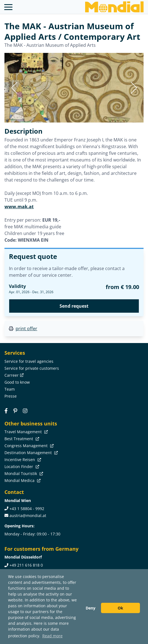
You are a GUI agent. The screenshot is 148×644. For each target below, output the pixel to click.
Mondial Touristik (23, 473)
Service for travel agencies (29, 361)
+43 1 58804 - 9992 (27, 509)
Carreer (13, 375)
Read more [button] (52, 636)
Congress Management (29, 446)
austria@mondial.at (28, 516)
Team (10, 389)
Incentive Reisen (22, 460)
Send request (74, 306)
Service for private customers (32, 368)
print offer (26, 329)
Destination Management (31, 453)
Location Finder (21, 467)
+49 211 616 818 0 (26, 565)
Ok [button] (120, 608)
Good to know (17, 382)
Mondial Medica (22, 480)
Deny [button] (91, 608)
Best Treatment (21, 439)
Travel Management (26, 432)
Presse (11, 396)
